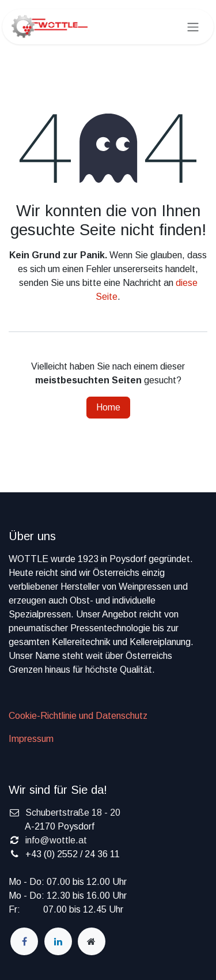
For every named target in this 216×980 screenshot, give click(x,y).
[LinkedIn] (58, 941)
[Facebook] (24, 941)
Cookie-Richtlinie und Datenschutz (78, 716)
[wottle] (92, 941)
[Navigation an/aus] (193, 27)
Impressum (31, 739)
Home (108, 407)
